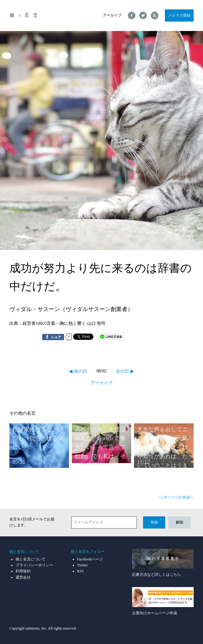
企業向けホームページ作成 (163, 601)
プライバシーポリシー (34, 565)
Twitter (82, 565)
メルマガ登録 (179, 15)
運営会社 (23, 577)
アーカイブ (112, 15)
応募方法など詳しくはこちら (163, 563)
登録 (154, 522)
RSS (80, 571)
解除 (180, 522)
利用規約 (23, 571)
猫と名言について (31, 559)
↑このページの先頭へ (176, 497)
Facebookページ (90, 559)
